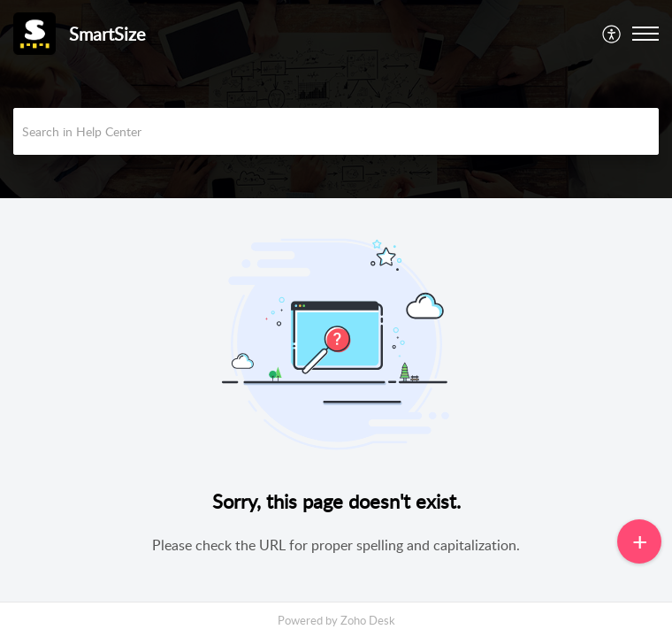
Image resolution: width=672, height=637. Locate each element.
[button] (612, 34)
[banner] (336, 99)
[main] (336, 407)
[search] (336, 131)
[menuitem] (612, 34)
